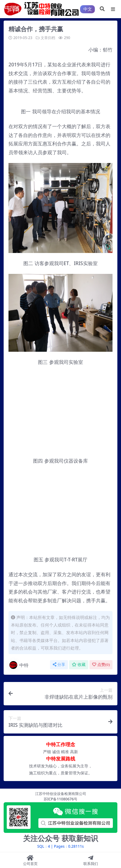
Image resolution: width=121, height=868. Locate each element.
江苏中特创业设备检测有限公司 (61, 794)
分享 (59, 665)
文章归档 (48, 38)
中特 (18, 665)
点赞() (101, 665)
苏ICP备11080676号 (61, 799)
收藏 (79, 665)
